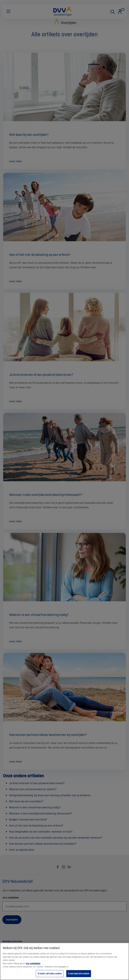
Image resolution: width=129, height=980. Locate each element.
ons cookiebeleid (33, 966)
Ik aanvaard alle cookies (79, 976)
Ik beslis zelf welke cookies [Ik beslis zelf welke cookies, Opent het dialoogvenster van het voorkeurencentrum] (50, 976)
